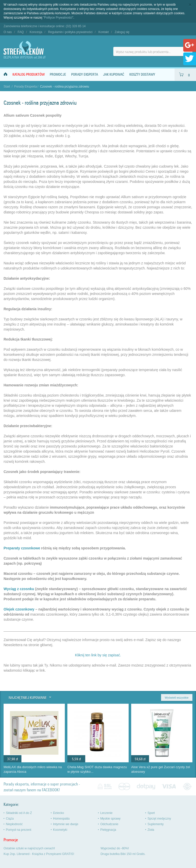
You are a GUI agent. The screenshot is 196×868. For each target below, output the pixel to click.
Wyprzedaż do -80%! (115, 848)
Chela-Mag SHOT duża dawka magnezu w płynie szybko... (97, 769)
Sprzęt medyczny (159, 819)
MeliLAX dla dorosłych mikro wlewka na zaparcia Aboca (33, 769)
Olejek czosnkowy (19, 609)
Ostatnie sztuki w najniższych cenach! (29, 848)
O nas (8, 32)
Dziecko (59, 813)
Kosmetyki (60, 830)
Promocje (58, 74)
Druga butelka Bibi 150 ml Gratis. (123, 854)
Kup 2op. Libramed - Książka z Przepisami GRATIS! (39, 854)
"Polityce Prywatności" (58, 18)
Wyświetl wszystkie (177, 698)
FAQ (21, 32)
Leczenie (106, 813)
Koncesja (36, 32)
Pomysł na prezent (19, 830)
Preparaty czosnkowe (22, 548)
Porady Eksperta (85, 74)
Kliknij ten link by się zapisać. (98, 655)
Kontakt (103, 32)
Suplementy (156, 824)
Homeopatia (61, 819)
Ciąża (10, 819)
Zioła (151, 830)
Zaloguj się (122, 32)
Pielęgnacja (108, 830)
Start (7, 87)
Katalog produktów (29, 74)
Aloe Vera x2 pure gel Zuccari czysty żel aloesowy (161, 769)
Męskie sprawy (110, 819)
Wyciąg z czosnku (19, 589)
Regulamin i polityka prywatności (70, 32)
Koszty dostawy (142, 74)
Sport (151, 813)
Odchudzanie (109, 824)
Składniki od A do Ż (19, 813)
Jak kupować (114, 74)
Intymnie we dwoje (66, 824)
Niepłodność (14, 824)
